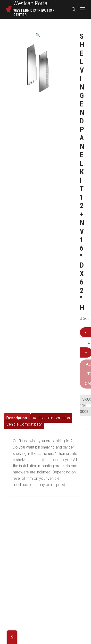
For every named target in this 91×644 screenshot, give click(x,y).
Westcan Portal (31, 3)
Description (17, 418)
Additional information (51, 418)
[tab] (17, 418)
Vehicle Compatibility (24, 424)
